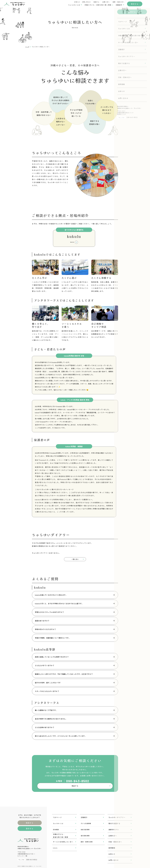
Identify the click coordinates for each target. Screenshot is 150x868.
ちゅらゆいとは (74, 5)
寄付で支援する (114, 822)
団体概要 (56, 828)
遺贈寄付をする (114, 828)
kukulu (55, 846)
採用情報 (112, 846)
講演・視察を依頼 (87, 840)
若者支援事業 (85, 828)
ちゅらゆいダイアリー (117, 816)
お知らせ (77, 2)
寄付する (135, 4)
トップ (27, 47)
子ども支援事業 (86, 822)
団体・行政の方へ (118, 2)
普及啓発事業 (85, 834)
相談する (97, 2)
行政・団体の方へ (115, 840)
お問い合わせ (86, 2)
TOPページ (57, 816)
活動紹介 (119, 5)
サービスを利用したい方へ (63, 840)
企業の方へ (106, 2)
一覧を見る (75, 560)
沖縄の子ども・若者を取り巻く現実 (98, 5)
